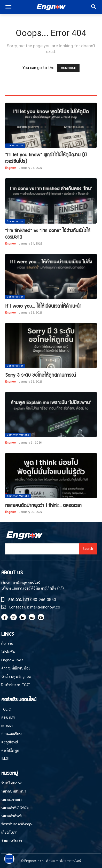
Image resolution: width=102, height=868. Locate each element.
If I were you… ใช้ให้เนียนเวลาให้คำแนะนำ (43, 306)
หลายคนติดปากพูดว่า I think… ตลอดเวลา (43, 505)
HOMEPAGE (68, 68)
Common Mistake (18, 435)
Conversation (15, 146)
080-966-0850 (43, 599)
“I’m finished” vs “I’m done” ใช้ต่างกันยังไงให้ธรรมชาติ (48, 233)
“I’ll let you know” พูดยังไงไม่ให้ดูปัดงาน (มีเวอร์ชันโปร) (46, 158)
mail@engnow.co (45, 607)
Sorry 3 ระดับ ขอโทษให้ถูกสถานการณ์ (41, 375)
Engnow (10, 168)
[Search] (88, 549)
